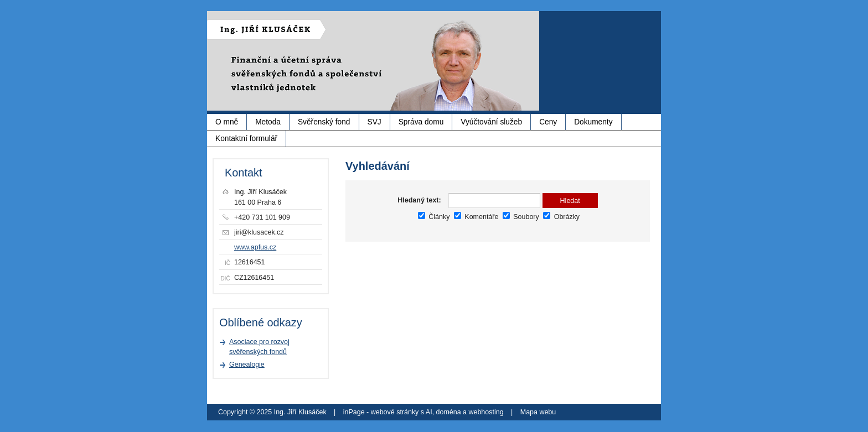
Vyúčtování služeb (491, 122)
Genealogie (247, 365)
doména (449, 412)
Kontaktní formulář (246, 139)
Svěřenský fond (324, 122)
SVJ (374, 122)
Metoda (268, 122)
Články (434, 217)
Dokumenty (593, 122)
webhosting (486, 412)
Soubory (521, 217)
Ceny (548, 122)
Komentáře (476, 217)
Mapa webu (538, 412)
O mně (227, 122)
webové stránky (395, 412)
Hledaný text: (419, 200)
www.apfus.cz (255, 247)
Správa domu (421, 122)
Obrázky (561, 217)
